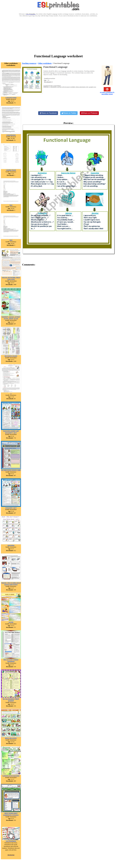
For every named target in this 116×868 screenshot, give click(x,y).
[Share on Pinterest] (89, 113)
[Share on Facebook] (48, 113)
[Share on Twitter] (69, 113)
